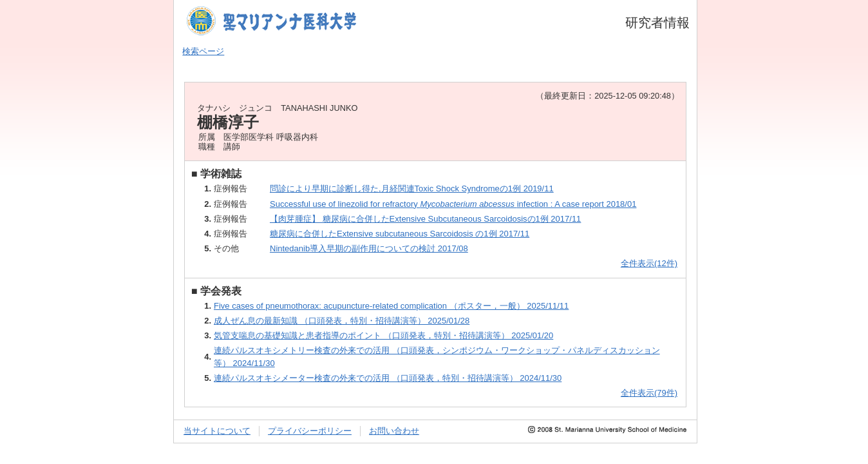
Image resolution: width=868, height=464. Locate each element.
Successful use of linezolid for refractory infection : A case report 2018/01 (453, 204)
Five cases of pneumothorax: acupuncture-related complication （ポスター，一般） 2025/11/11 (391, 306)
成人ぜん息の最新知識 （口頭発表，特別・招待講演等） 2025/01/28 (342, 321)
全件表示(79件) (649, 393)
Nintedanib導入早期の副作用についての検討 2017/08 (369, 248)
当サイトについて (217, 431)
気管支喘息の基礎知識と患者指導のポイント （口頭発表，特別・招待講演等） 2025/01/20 (383, 335)
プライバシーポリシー (310, 431)
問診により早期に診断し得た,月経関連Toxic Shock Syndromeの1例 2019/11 (412, 188)
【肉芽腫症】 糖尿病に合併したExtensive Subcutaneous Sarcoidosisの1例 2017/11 (425, 219)
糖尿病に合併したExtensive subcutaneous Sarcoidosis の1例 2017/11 (400, 234)
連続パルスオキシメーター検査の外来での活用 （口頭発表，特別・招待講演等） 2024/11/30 (388, 378)
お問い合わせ (394, 431)
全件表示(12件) (649, 263)
